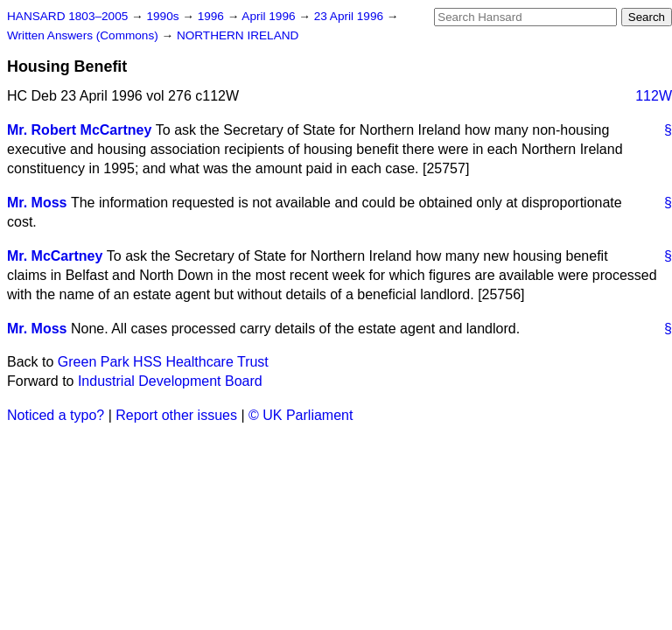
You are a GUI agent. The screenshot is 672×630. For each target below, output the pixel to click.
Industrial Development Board (170, 381)
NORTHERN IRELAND (238, 35)
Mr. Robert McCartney (79, 130)
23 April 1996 (350, 16)
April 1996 (270, 16)
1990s (164, 16)
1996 (213, 16)
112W (654, 96)
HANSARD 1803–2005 (67, 16)
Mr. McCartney (55, 256)
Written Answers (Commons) (84, 35)
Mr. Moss (37, 203)
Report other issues (176, 415)
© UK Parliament (301, 415)
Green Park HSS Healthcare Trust (163, 362)
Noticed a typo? (56, 415)
